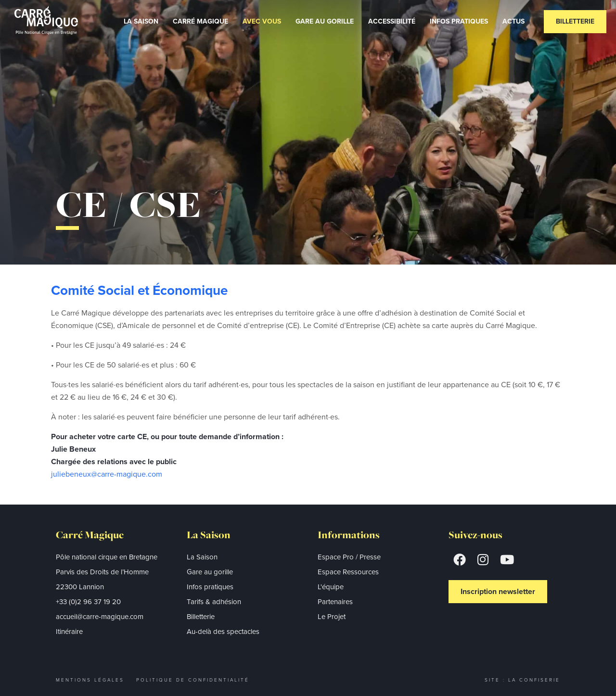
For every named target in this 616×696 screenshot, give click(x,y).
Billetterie (575, 21)
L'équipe (331, 587)
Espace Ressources (348, 572)
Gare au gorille (325, 21)
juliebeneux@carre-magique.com (107, 474)
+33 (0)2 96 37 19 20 (88, 602)
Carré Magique (200, 21)
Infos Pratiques (459, 21)
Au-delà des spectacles (223, 632)
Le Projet (332, 617)
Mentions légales (90, 680)
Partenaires (335, 602)
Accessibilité (392, 21)
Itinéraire (69, 632)
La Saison (141, 21)
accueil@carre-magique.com (100, 617)
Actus (513, 21)
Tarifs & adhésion (214, 602)
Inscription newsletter (498, 591)
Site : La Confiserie (522, 680)
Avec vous (262, 21)
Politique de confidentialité (193, 680)
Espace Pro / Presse (349, 557)
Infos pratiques (210, 587)
